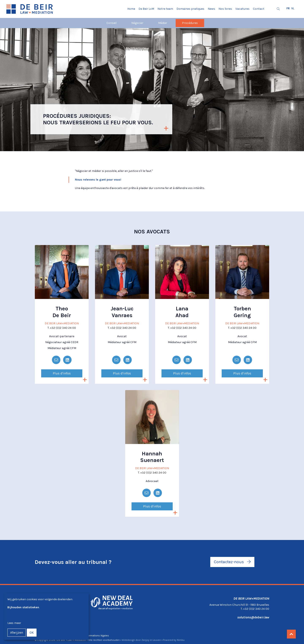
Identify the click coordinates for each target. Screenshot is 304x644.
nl (293, 8)
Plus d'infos (62, 373)
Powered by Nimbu (174, 640)
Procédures (190, 23)
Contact (259, 9)
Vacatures (242, 9)
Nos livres (225, 9)
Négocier (137, 23)
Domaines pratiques (190, 9)
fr (288, 8)
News (211, 9)
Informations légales (97, 636)
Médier (163, 23)
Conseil (111, 23)
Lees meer (14, 623)
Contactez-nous (232, 562)
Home (131, 9)
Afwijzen (17, 632)
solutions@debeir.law (253, 617)
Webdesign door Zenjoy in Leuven (141, 640)
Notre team (165, 9)
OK (32, 632)
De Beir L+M (146, 9)
